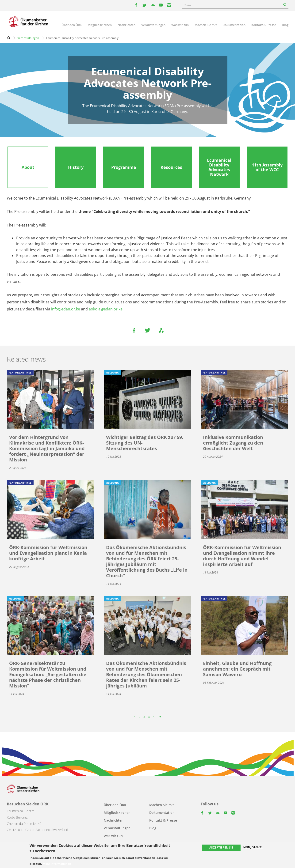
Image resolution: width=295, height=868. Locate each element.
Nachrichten (126, 25)
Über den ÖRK (72, 25)
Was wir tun (180, 25)
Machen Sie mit (206, 25)
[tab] (28, 167)
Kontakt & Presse (264, 25)
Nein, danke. (253, 848)
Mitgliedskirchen (100, 25)
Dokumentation (234, 25)
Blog (285, 25)
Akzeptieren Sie (221, 848)
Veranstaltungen (153, 25)
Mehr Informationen (57, 864)
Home (8, 38)
